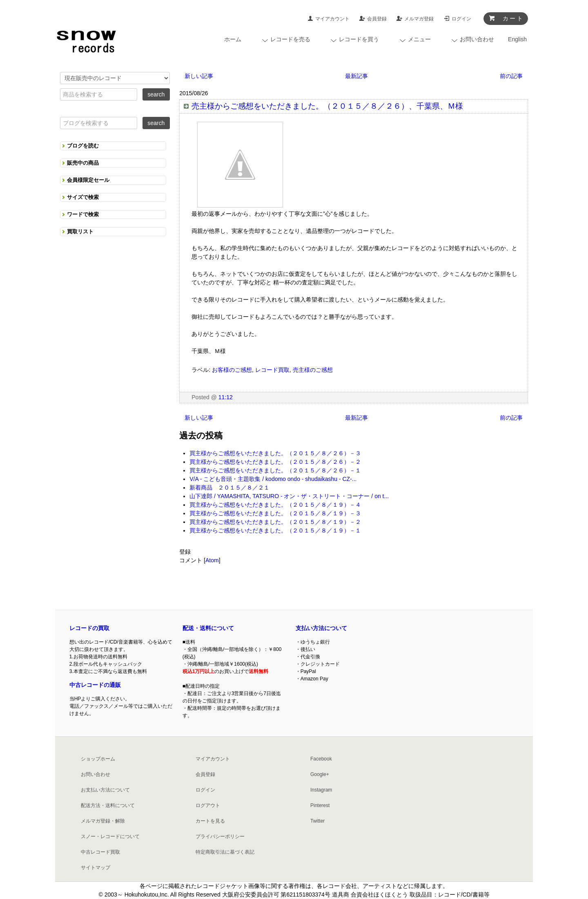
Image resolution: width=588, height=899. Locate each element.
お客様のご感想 (232, 370)
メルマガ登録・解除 (103, 821)
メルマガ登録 (419, 19)
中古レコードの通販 (95, 685)
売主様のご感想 (313, 370)
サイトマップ (96, 868)
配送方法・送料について (108, 805)
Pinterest (320, 805)
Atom (212, 560)
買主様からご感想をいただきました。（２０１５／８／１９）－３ (275, 513)
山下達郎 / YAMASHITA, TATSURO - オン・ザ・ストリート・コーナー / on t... (289, 496)
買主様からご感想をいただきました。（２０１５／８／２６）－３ (275, 453)
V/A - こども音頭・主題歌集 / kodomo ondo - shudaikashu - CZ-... (273, 479)
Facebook (321, 759)
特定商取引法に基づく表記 (225, 852)
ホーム (233, 39)
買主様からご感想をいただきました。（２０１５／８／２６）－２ (275, 462)
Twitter (317, 821)
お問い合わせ (96, 774)
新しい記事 (199, 76)
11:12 (226, 397)
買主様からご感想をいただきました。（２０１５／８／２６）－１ (275, 470)
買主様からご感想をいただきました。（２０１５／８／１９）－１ (275, 530)
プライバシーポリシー (220, 836)
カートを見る (210, 821)
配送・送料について (208, 628)
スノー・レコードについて (110, 836)
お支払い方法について (105, 790)
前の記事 (511, 76)
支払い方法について (321, 628)
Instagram (321, 790)
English (517, 39)
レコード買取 (272, 370)
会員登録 (377, 19)
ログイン (461, 19)
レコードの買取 (89, 628)
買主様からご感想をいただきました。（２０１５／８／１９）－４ (275, 505)
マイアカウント (332, 19)
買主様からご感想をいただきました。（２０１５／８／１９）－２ (275, 522)
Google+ (320, 774)
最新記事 (356, 76)
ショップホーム (98, 759)
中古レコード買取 (100, 852)
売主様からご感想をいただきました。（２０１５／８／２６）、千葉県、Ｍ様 (327, 106)
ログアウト (208, 805)
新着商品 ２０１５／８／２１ (229, 488)
